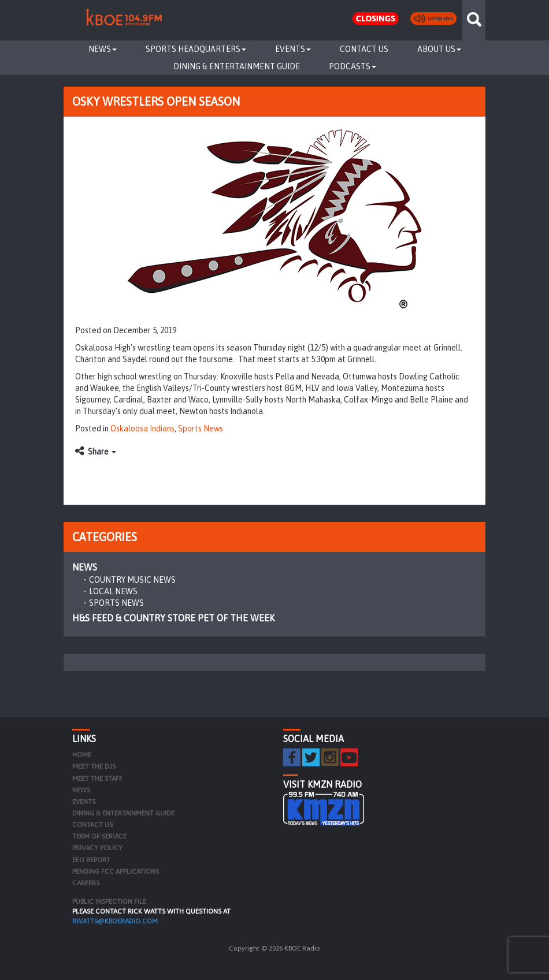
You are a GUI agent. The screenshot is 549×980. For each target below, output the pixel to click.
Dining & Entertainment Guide (237, 66)
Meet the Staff (97, 778)
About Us (439, 49)
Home (82, 755)
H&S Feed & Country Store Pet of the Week (173, 618)
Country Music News (132, 580)
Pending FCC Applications (116, 871)
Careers (86, 883)
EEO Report (91, 860)
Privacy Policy (97, 848)
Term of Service (99, 836)
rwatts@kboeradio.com (115, 921)
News (103, 49)
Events (293, 49)
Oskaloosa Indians (142, 428)
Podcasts (353, 66)
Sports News (201, 428)
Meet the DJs (94, 766)
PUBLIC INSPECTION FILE (109, 901)
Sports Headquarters (196, 49)
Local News (113, 591)
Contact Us (364, 49)
